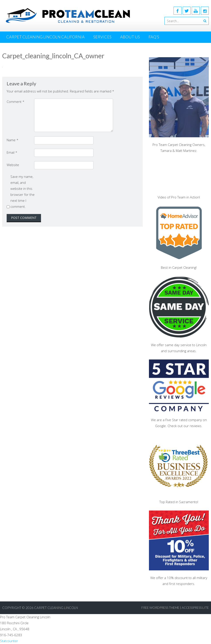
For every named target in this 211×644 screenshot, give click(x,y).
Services (102, 37)
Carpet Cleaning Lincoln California (45, 37)
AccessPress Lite (195, 608)
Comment (16, 102)
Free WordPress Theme (160, 608)
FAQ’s (154, 37)
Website (13, 165)
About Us (130, 37)
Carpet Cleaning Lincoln (56, 608)
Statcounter (9, 641)
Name (13, 140)
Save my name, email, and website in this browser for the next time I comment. (22, 191)
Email (12, 152)
